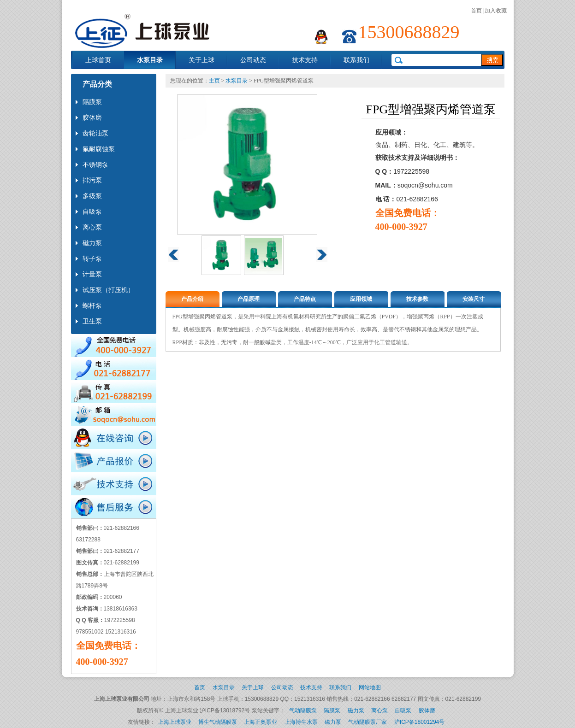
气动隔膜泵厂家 (368, 722)
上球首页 (98, 60)
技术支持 (305, 60)
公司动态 (253, 60)
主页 (214, 81)
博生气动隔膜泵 (218, 722)
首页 (476, 11)
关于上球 (202, 60)
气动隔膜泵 (303, 710)
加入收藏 (496, 11)
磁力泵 (356, 710)
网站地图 (370, 687)
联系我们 (356, 60)
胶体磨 (427, 710)
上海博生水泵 (301, 722)
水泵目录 (150, 60)
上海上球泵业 (175, 722)
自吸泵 (403, 710)
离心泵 (379, 710)
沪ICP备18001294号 (419, 722)
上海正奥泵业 (261, 722)
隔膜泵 (332, 710)
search (492, 60)
